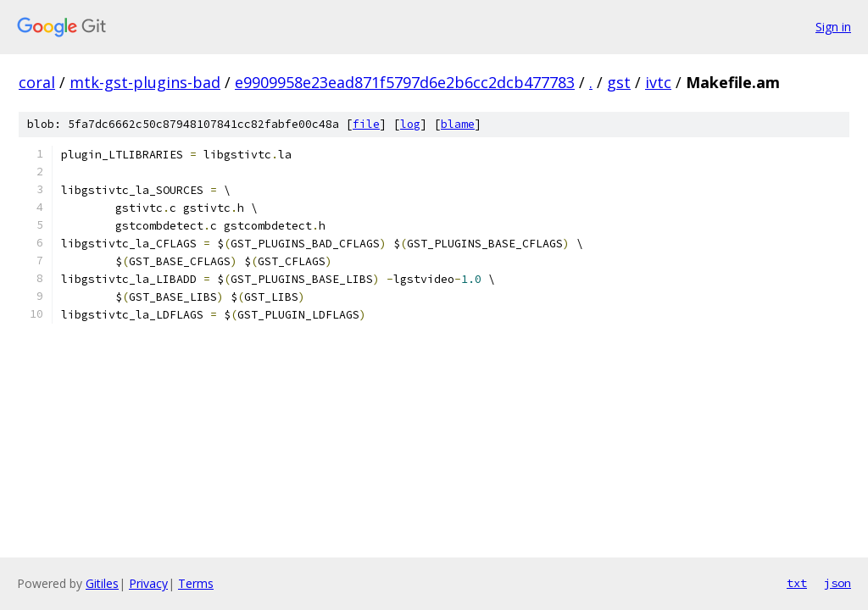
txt (797, 583)
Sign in (833, 27)
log (410, 124)
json (837, 583)
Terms (196, 583)
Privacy (148, 583)
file (366, 124)
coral (37, 82)
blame (458, 124)
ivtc (658, 82)
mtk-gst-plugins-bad (145, 82)
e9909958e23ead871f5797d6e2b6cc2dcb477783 (405, 82)
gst (619, 82)
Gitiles (102, 583)
